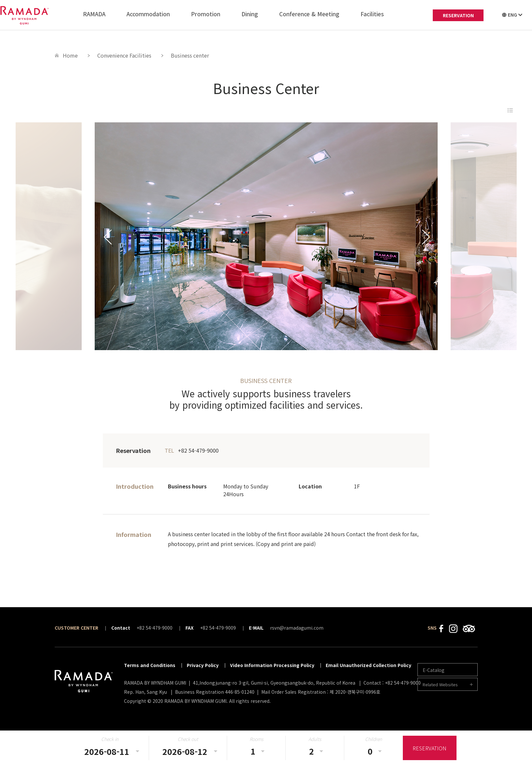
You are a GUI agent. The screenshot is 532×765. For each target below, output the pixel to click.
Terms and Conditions (150, 665)
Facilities (372, 14)
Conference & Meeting (309, 14)
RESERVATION (458, 15)
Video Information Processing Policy (272, 665)
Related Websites (440, 684)
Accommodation (148, 14)
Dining (250, 14)
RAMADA (94, 14)
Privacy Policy (203, 665)
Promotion (206, 14)
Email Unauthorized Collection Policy (368, 665)
